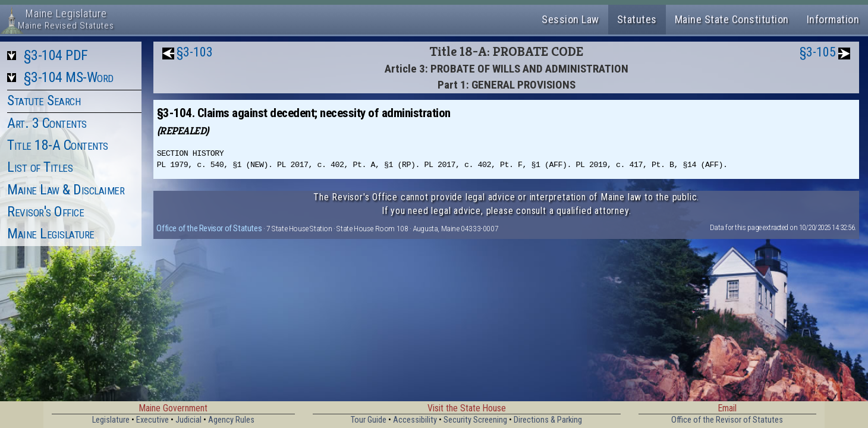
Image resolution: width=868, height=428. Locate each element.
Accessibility (415, 420)
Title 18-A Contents (58, 145)
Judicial (188, 420)
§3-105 (818, 52)
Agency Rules (231, 420)
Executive (152, 420)
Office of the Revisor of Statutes (209, 228)
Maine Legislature (51, 234)
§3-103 (195, 52)
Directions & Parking (548, 420)
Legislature (111, 420)
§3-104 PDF (56, 55)
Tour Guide (369, 420)
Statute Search (44, 100)
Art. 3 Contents (47, 123)
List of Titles (40, 167)
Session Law (570, 19)
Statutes (637, 19)
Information (833, 19)
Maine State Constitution (732, 19)
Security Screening (475, 420)
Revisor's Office (45, 212)
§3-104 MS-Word (69, 77)
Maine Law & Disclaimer (66, 190)
